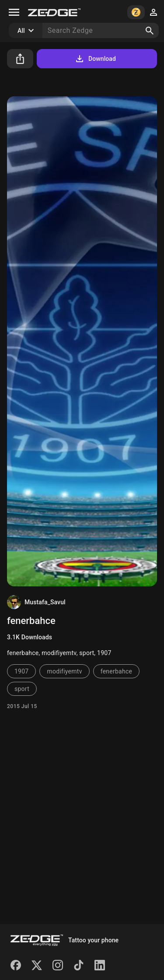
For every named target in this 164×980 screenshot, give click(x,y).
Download (95, 59)
